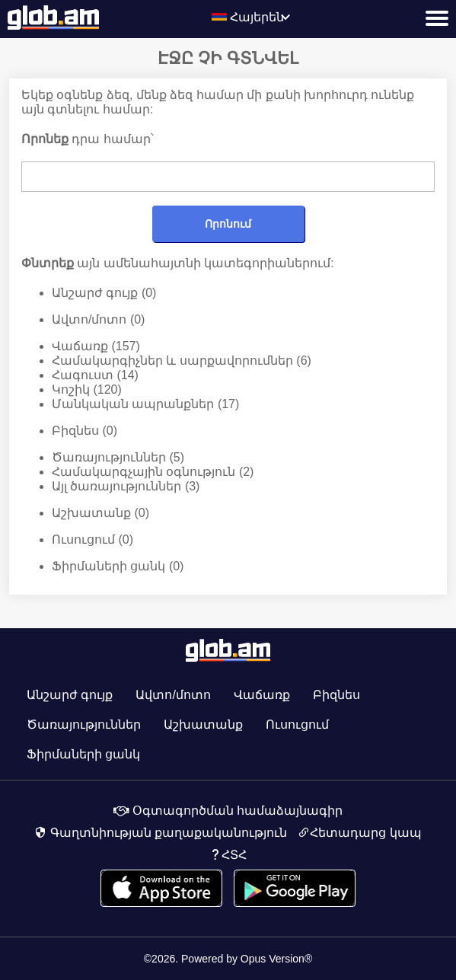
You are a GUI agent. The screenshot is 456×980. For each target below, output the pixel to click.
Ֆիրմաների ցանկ (118, 567)
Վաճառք (96, 346)
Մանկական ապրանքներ (145, 404)
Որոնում (228, 224)
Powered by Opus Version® (247, 959)
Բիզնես (85, 431)
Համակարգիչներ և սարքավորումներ (182, 361)
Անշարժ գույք (104, 293)
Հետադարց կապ (359, 833)
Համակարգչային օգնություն (153, 472)
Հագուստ (95, 375)
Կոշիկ (87, 390)
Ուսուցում (92, 540)
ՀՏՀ (228, 855)
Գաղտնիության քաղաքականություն (161, 833)
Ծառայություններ (118, 458)
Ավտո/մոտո (98, 320)
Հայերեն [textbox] (257, 17)
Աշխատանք (100, 513)
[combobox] (263, 19)
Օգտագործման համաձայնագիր (228, 811)
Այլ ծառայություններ (126, 487)
